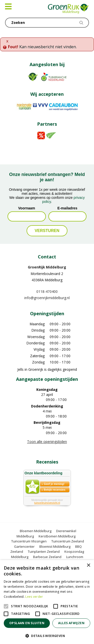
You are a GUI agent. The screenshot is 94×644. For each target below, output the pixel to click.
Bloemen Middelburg (36, 531)
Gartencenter (24, 546)
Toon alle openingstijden (47, 442)
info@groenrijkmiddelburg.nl (47, 298)
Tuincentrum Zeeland (68, 541)
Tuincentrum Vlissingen (29, 541)
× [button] (88, 565)
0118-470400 (47, 291)
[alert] (47, 602)
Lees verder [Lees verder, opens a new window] (34, 597)
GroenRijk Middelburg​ (47, 267)
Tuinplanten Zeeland (44, 551)
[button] (47, 636)
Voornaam (27, 208)
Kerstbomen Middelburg (57, 536)
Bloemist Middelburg (55, 546)
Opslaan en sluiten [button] (27, 623)
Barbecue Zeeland (47, 557)
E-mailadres (67, 208)
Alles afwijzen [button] (71, 623)
